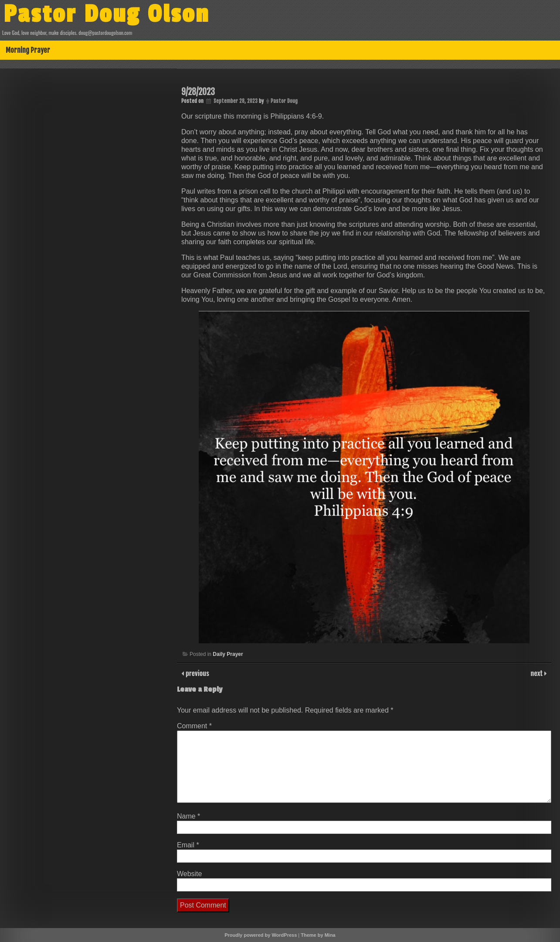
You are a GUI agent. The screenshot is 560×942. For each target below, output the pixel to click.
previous (197, 673)
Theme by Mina (318, 935)
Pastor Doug (284, 101)
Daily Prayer (228, 654)
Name (188, 816)
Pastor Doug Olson (107, 14)
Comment (194, 726)
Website (190, 874)
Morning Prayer (28, 50)
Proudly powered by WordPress (261, 935)
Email (188, 845)
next (538, 673)
